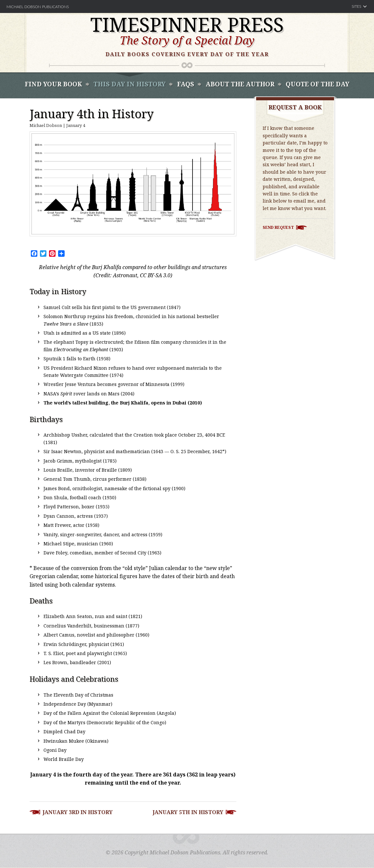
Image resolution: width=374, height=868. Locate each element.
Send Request (278, 227)
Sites (356, 6)
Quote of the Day (318, 84)
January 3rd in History (78, 812)
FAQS (186, 84)
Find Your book (53, 84)
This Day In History (130, 84)
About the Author (240, 84)
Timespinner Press (187, 24)
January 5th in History (188, 812)
